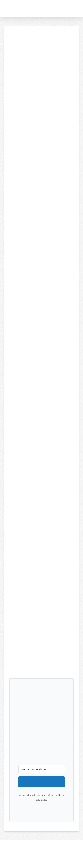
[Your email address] (42, 769)
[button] (67, 9)
